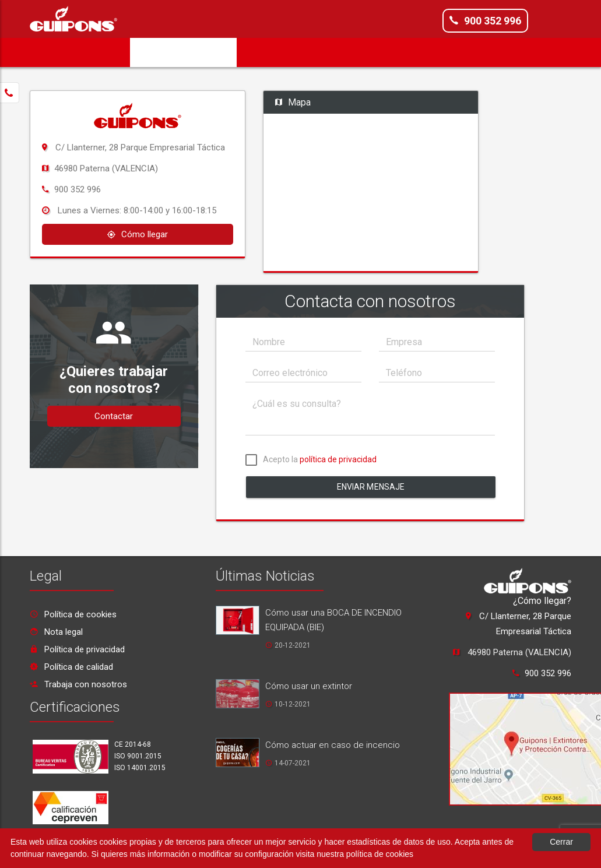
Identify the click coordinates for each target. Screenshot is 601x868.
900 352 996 (485, 20)
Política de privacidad (77, 649)
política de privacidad (338, 459)
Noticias (461, 52)
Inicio (51, 52)
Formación (402, 52)
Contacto (517, 52)
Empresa (101, 52)
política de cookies (380, 854)
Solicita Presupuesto (183, 52)
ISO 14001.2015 (140, 768)
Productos (338, 52)
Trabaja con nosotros (78, 684)
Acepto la (311, 461)
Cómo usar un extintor (309, 686)
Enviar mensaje (371, 487)
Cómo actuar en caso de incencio (333, 745)
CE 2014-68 (133, 744)
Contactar (114, 416)
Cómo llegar (138, 234)
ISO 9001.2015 (138, 756)
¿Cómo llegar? (542, 601)
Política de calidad (71, 667)
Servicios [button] (272, 52)
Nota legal (56, 632)
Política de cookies (73, 614)
